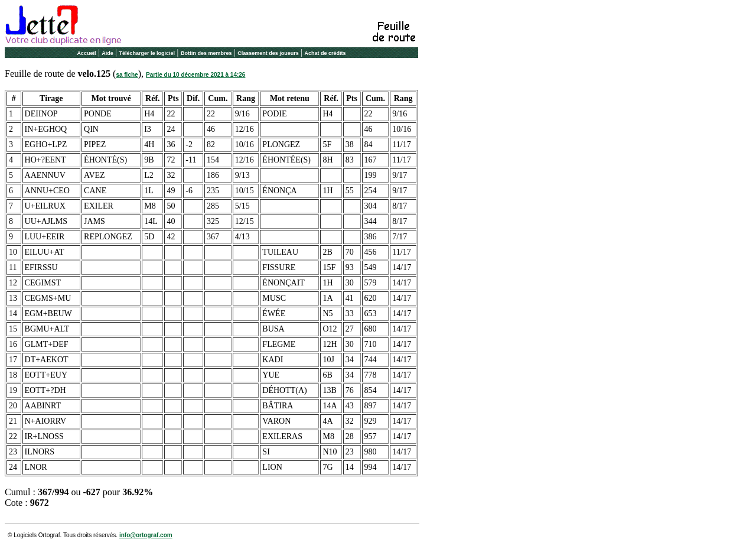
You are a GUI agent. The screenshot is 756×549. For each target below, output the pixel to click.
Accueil (86, 53)
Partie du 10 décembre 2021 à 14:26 (195, 75)
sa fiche (127, 75)
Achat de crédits (325, 53)
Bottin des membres (206, 53)
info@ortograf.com (146, 535)
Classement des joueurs (268, 53)
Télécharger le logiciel (147, 53)
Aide (107, 53)
